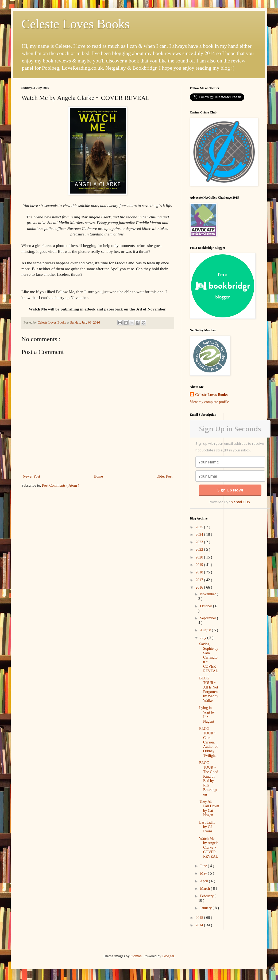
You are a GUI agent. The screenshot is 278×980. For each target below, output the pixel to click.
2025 (200, 527)
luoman (136, 956)
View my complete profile (209, 402)
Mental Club (240, 502)
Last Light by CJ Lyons (207, 827)
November (208, 594)
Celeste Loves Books (76, 24)
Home (98, 476)
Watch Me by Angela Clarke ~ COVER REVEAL (209, 848)
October (206, 606)
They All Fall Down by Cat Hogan (209, 808)
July (204, 638)
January (206, 908)
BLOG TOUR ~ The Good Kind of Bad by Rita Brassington (209, 779)
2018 (200, 572)
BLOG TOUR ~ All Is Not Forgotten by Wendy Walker (209, 689)
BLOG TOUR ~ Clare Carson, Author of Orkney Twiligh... (208, 742)
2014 (200, 925)
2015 (200, 918)
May (204, 873)
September (208, 618)
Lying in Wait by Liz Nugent (207, 715)
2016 (200, 587)
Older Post (165, 476)
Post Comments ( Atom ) (61, 485)
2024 (200, 535)
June (204, 866)
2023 (200, 542)
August (206, 630)
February (207, 896)
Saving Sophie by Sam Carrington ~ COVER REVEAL (209, 658)
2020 (200, 557)
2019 (200, 565)
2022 (200, 550)
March (205, 889)
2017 (200, 580)
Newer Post (31, 476)
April (204, 881)
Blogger (168, 956)
